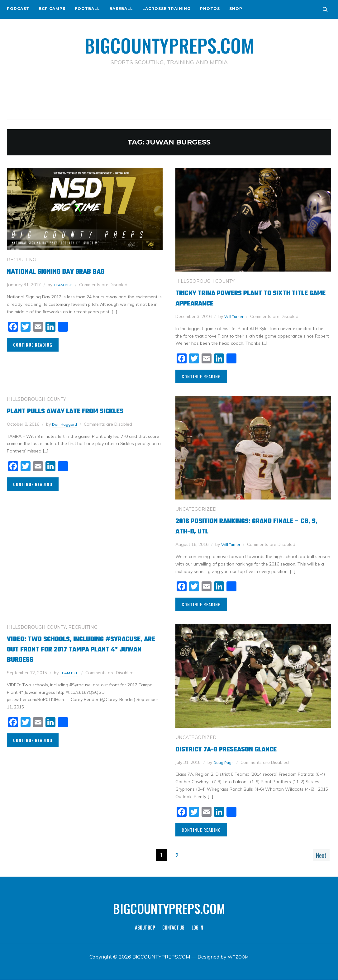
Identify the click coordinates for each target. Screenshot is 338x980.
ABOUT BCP (145, 928)
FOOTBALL (87, 9)
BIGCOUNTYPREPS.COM (169, 44)
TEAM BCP (64, 285)
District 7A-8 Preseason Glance (237, 749)
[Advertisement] (169, 94)
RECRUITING (21, 260)
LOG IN (197, 928)
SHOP (236, 9)
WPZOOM (238, 957)
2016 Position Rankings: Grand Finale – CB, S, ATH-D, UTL (251, 526)
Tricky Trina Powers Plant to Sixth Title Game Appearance (245, 298)
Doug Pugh (225, 762)
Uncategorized (196, 509)
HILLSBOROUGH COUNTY (205, 281)
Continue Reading (33, 345)
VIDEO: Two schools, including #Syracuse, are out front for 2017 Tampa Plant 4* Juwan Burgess (75, 649)
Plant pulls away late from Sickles (79, 411)
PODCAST (18, 9)
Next (318, 855)
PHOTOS (210, 9)
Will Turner (235, 316)
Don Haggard (66, 424)
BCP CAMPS (52, 9)
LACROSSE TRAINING (167, 9)
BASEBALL (121, 9)
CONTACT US (173, 928)
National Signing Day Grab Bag (66, 271)
